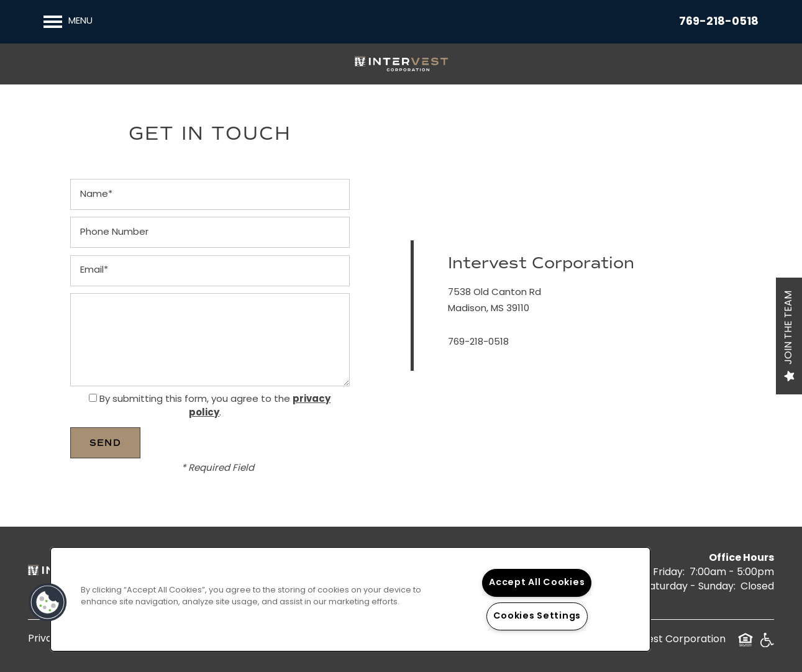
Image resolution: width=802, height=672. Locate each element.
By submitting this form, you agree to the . (215, 406)
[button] (48, 602)
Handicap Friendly (767, 645)
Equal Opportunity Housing (745, 645)
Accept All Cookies (537, 583)
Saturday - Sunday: (690, 587)
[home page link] (401, 64)
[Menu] (68, 22)
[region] (350, 599)
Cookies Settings (537, 616)
